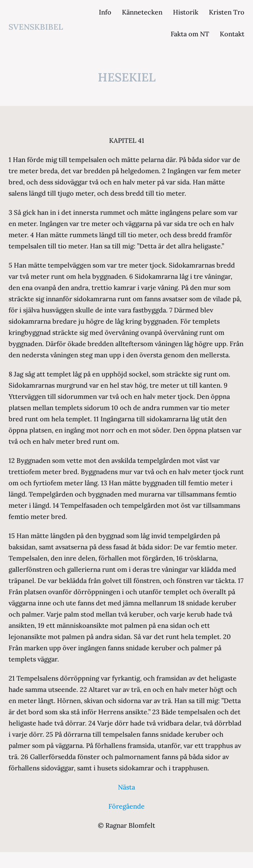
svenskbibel (36, 27)
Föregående (126, 806)
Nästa (126, 787)
